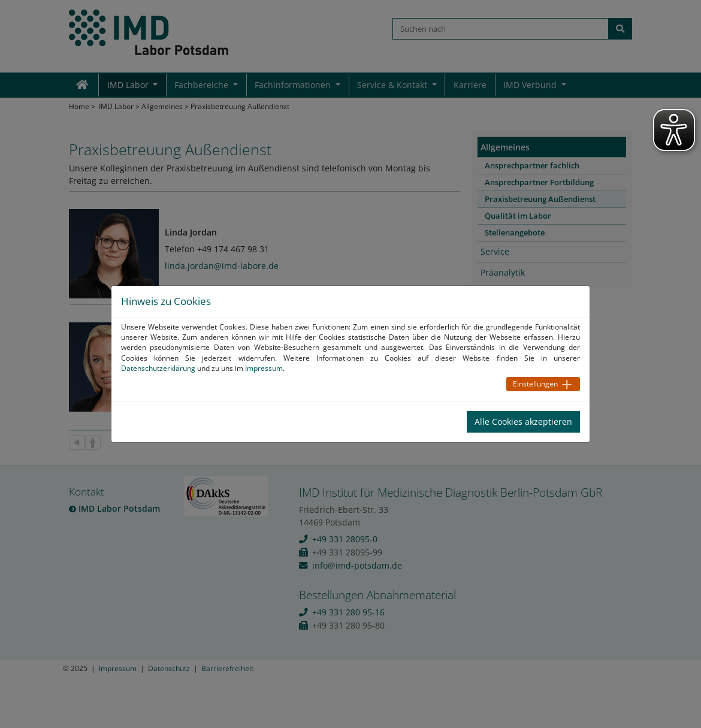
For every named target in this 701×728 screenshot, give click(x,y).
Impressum (264, 368)
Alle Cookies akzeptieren (523, 422)
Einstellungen (535, 384)
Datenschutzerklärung (158, 368)
